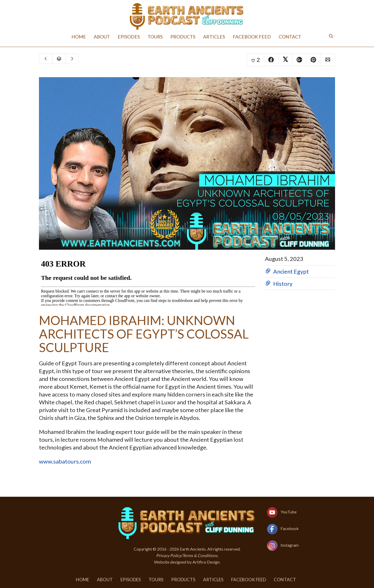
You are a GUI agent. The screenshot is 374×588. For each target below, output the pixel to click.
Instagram (290, 545)
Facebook (290, 528)
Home (79, 37)
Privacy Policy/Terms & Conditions (187, 555)
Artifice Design (206, 562)
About (102, 37)
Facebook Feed (252, 37)
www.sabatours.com (65, 461)
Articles (214, 37)
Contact (290, 37)
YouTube (289, 512)
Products (183, 37)
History (283, 284)
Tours (155, 37)
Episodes (129, 37)
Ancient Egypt (291, 271)
